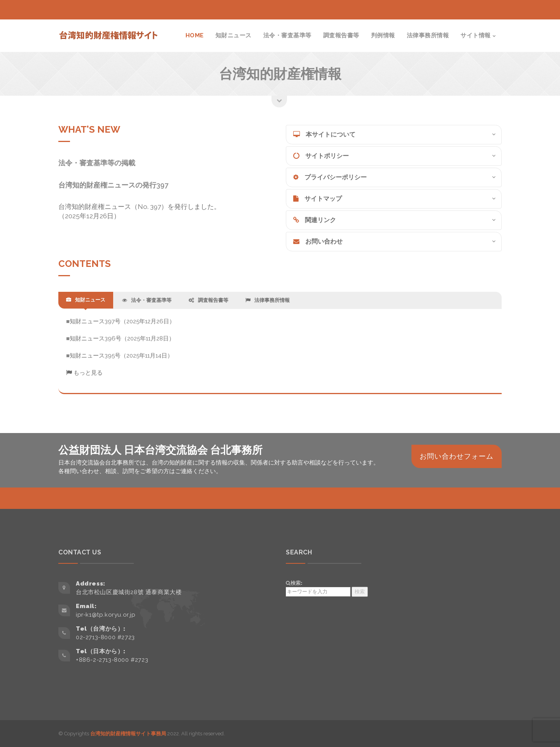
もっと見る (84, 373)
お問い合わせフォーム (457, 456)
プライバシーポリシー (330, 177)
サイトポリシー (321, 156)
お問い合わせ (318, 241)
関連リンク (315, 220)
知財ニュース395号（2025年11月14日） (121, 356)
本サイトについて (324, 134)
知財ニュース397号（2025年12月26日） (122, 321)
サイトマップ (318, 199)
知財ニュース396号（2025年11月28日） (122, 338)
